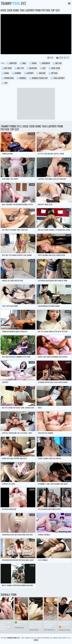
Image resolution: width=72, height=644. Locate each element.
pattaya (53, 73)
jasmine (16, 73)
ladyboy (29, 73)
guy (43, 68)
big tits (19, 68)
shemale (22, 78)
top (5, 83)
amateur (12, 63)
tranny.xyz (13, 3)
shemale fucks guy (39, 78)
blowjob (32, 68)
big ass (57, 63)
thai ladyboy (58, 78)
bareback (45, 63)
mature (41, 73)
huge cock (54, 68)
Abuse (36, 640)
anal (23, 63)
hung (5, 73)
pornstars (8, 78)
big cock (7, 68)
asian (33, 63)
